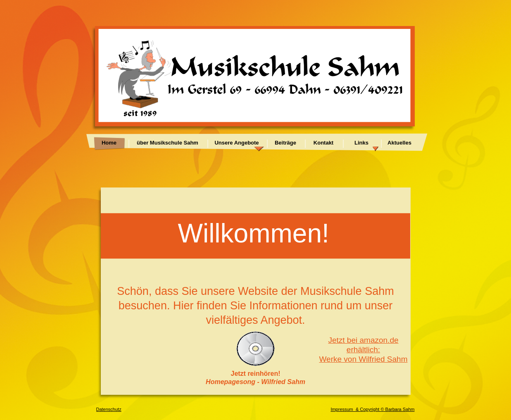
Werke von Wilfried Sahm (364, 359)
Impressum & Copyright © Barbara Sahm (372, 409)
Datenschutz (109, 409)
